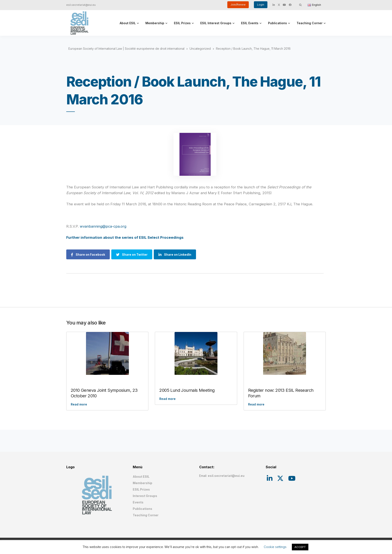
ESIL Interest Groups (216, 23)
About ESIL (128, 23)
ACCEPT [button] (300, 547)
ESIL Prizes (182, 23)
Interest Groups (145, 496)
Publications (277, 23)
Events (138, 502)
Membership (155, 23)
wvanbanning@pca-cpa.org (103, 226)
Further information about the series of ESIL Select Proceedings (125, 237)
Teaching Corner (310, 23)
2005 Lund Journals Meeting (187, 390)
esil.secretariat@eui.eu (81, 5)
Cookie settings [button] (275, 547)
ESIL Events (250, 23)
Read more (79, 404)
